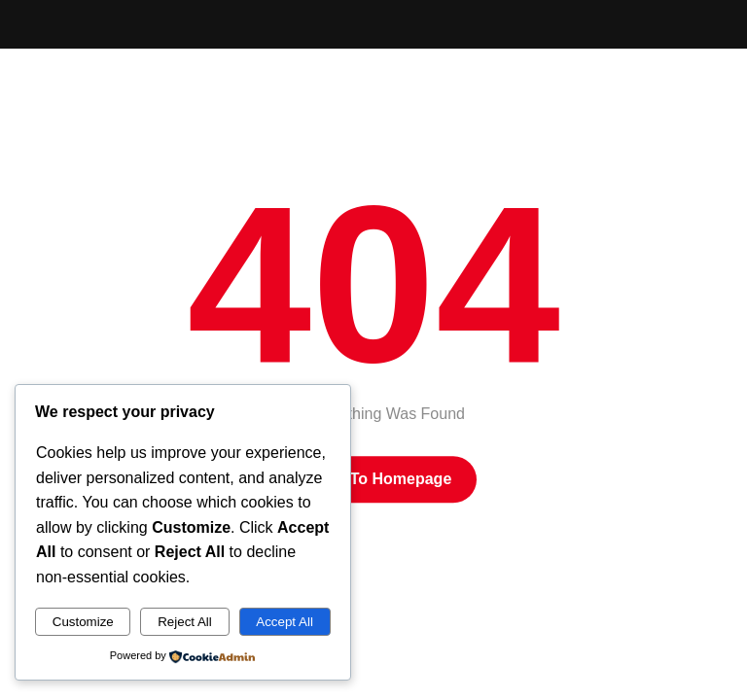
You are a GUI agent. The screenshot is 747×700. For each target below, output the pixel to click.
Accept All (285, 622)
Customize (83, 622)
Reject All (185, 622)
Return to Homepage (374, 479)
